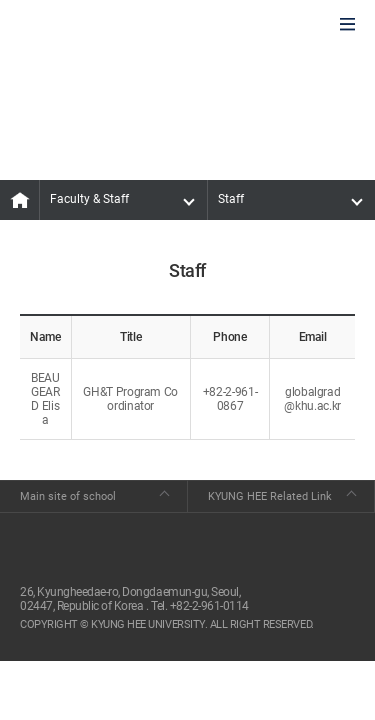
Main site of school (68, 496)
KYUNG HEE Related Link (270, 496)
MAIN (20, 200)
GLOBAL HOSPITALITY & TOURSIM (121, 26)
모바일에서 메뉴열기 (347, 25)
